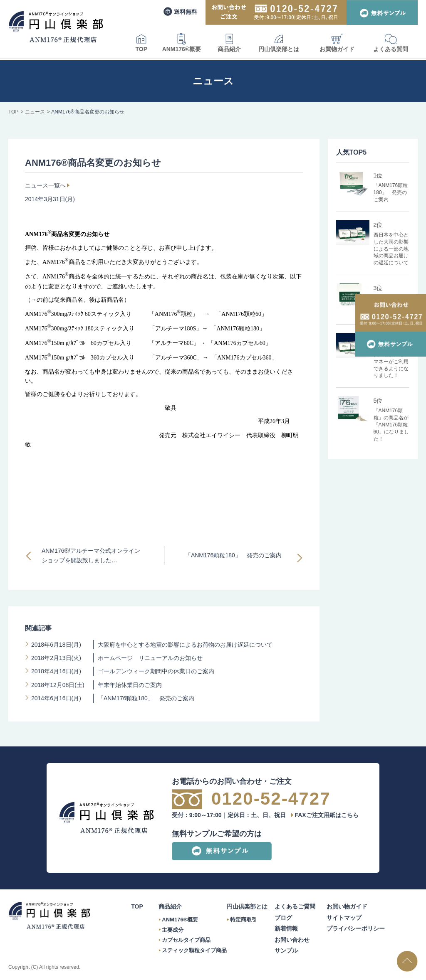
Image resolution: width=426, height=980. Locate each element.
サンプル (286, 950)
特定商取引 (244, 920)
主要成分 (173, 930)
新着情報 (286, 928)
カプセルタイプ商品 (186, 940)
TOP (141, 43)
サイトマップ (344, 918)
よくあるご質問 (295, 906)
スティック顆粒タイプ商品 (194, 950)
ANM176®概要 (182, 43)
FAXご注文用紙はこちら (326, 815)
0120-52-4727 (271, 799)
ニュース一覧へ (45, 185)
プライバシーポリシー (356, 928)
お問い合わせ (292, 940)
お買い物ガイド (347, 906)
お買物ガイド (337, 43)
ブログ (283, 918)
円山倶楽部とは (279, 43)
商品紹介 (229, 43)
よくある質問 (391, 43)
